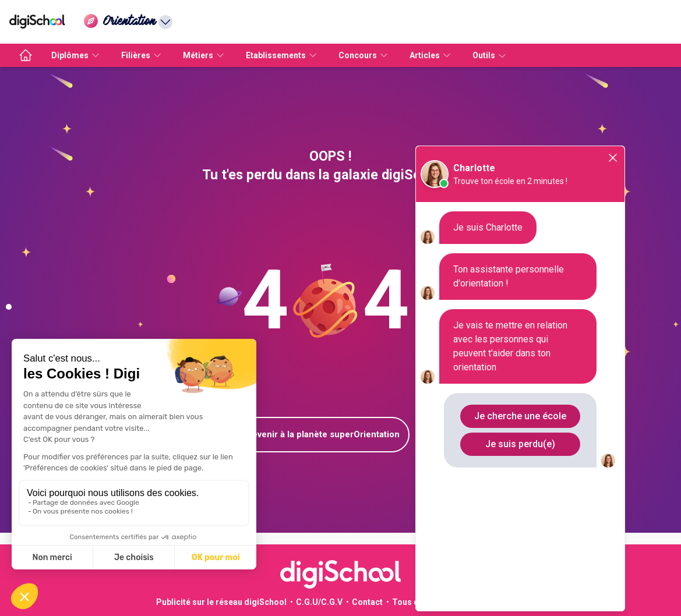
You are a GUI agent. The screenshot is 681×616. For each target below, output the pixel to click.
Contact (367, 602)
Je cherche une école (520, 416)
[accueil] (26, 55)
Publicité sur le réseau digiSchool (221, 602)
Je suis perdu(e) (520, 444)
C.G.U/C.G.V (319, 602)
